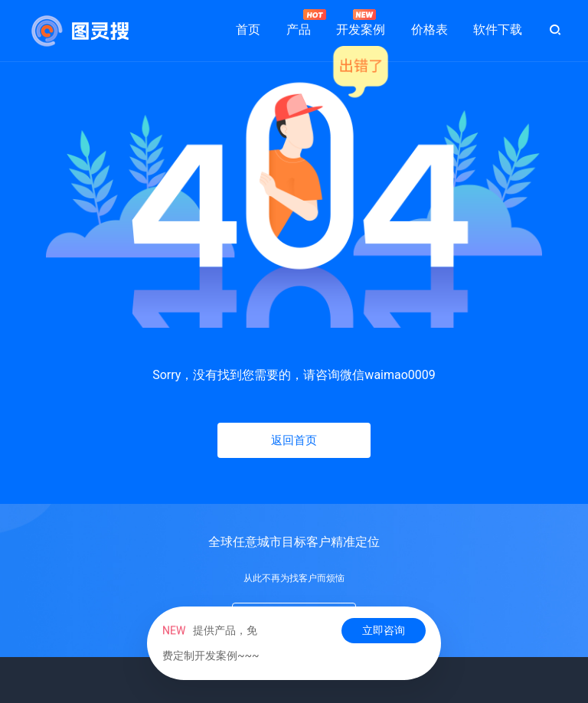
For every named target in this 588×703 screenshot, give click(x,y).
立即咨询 (384, 630)
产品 (299, 23)
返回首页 (294, 440)
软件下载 (498, 29)
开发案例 (361, 23)
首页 (248, 29)
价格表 (430, 29)
